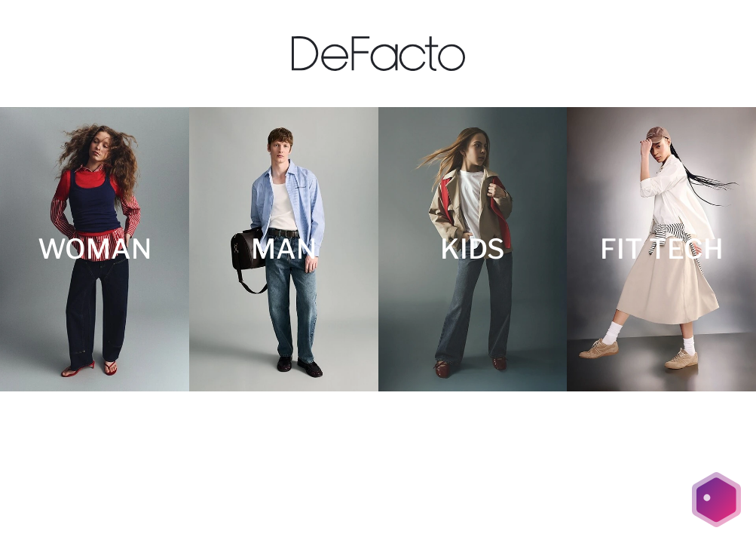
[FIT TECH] (661, 249)
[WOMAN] (95, 249)
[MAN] (284, 249)
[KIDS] (473, 249)
